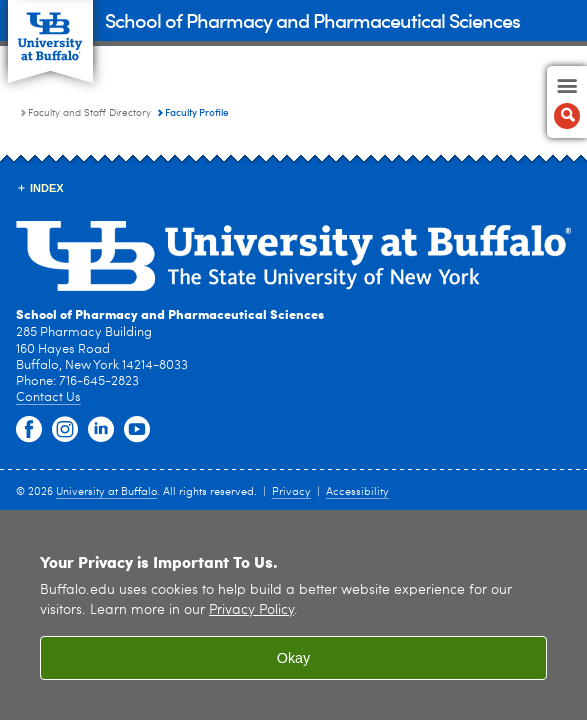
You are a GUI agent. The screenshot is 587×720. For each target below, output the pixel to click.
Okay (294, 658)
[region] (293, 615)
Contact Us (48, 397)
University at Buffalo (106, 492)
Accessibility (357, 492)
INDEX (47, 188)
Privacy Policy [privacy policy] (251, 610)
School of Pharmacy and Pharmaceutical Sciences (312, 19)
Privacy (291, 492)
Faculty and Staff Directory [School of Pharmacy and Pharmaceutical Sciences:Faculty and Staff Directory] (89, 113)
